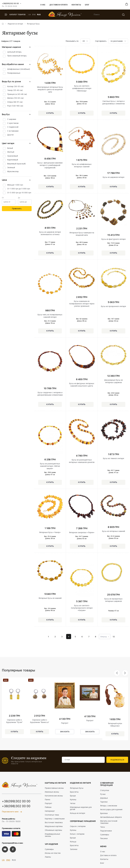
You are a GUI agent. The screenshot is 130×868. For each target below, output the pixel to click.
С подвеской (13, 127)
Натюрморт (50, 811)
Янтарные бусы (77, 788)
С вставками (13, 131)
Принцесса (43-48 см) (17, 94)
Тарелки (104, 802)
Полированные (14, 73)
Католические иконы (54, 796)
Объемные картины (53, 830)
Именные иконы (52, 792)
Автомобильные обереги (111, 817)
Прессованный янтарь (17, 56)
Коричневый (13, 160)
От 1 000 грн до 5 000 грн (19, 189)
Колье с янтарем (77, 834)
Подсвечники (106, 831)
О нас (43, 5)
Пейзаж (48, 807)
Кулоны (73, 800)
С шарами (12, 119)
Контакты (76, 5)
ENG (34, 15)
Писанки (104, 839)
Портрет (48, 803)
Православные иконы (54, 788)
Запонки (74, 849)
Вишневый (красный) (16, 164)
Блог (87, 5)
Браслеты (74, 792)
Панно (47, 800)
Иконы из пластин (53, 853)
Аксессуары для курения (111, 810)
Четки (73, 803)
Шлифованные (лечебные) (19, 69)
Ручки (103, 794)
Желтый (11, 152)
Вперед (105, 637)
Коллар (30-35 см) (15, 87)
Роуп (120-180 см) (15, 106)
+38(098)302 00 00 (16, 806)
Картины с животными (55, 819)
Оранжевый (13, 156)
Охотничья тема (52, 815)
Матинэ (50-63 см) (15, 98)
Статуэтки (105, 790)
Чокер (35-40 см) (15, 90)
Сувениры (49, 849)
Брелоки (104, 813)
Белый (10, 148)
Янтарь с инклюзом (109, 806)
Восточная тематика (54, 823)
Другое (10, 135)
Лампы (48, 857)
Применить (17, 209)
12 (114, 637)
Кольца (73, 842)
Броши (73, 796)
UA (30, 15)
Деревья (104, 798)
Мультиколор (13, 172)
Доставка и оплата (58, 5)
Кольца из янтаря (78, 813)
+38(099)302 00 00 (10, 4)
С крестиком (13, 123)
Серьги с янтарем (78, 826)
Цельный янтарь (14, 52)
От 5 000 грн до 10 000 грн (19, 193)
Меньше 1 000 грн (15, 185)
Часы (103, 827)
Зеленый (11, 168)
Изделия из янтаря (15, 24)
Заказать (65, 732)
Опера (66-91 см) (15, 102)
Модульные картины (54, 826)
